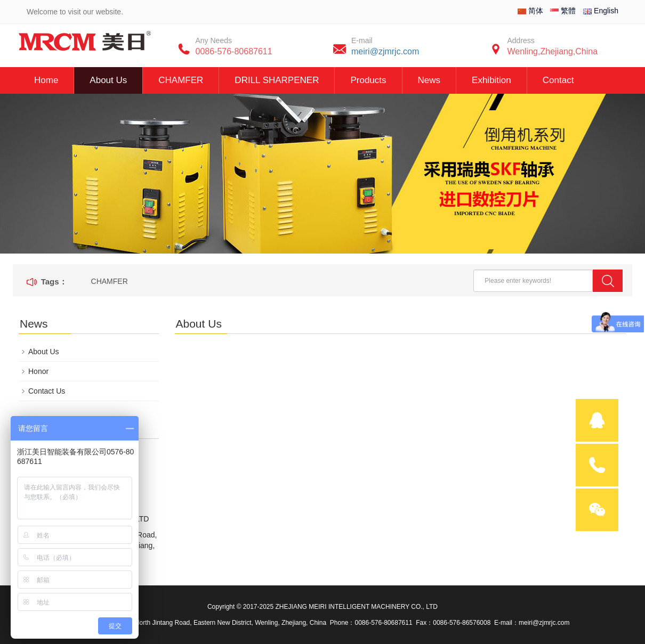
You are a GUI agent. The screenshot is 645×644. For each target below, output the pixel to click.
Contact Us (47, 391)
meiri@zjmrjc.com (385, 51)
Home (46, 80)
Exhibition (491, 80)
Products (368, 80)
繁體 (563, 11)
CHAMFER (181, 80)
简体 (530, 11)
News (429, 80)
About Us (108, 80)
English (601, 11)
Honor (38, 371)
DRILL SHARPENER (277, 80)
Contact (558, 80)
